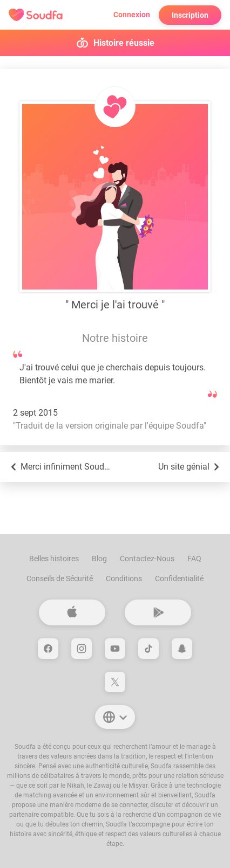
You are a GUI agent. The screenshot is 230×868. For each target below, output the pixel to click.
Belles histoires (54, 559)
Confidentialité (179, 578)
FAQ (194, 559)
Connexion (132, 15)
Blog (99, 559)
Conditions (124, 578)
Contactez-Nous (147, 559)
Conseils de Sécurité (60, 578)
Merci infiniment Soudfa (60, 467)
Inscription (190, 15)
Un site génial (190, 467)
